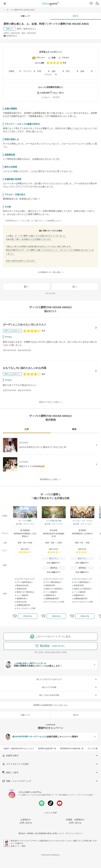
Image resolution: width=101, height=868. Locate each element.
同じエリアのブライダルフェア (67, 679)
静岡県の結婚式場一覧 (47, 748)
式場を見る (28, 616)
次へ (75, 287)
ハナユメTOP (50, 813)
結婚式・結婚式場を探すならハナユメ (19, 748)
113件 (55, 549)
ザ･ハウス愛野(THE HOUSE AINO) (19, 10)
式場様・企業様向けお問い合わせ (75, 821)
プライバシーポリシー (74, 833)
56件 (84, 549)
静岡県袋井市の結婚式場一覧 (72, 748)
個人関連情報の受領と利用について (49, 833)
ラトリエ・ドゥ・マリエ (82, 521)
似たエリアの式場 (70, 687)
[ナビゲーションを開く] (5, 4)
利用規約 (30, 833)
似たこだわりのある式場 (68, 695)
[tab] (27, 430)
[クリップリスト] (91, 4)
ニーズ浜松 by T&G (54, 521)
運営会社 (22, 833)
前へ (26, 287)
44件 (27, 549)
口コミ (76, 16)
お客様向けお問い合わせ (26, 821)
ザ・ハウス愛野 (25, 521)
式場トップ (25, 16)
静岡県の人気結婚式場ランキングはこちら (51, 705)
